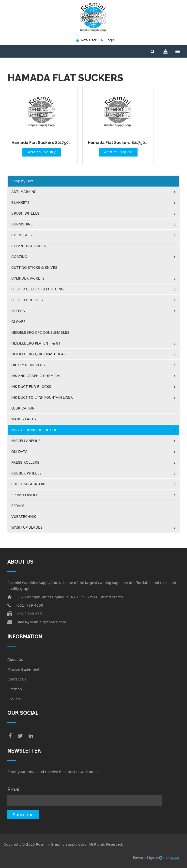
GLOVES (18, 322)
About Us (15, 660)
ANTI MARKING (24, 192)
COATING (19, 257)
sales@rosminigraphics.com (42, 622)
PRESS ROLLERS (25, 462)
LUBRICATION (23, 408)
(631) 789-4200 (30, 605)
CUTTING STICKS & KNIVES (34, 268)
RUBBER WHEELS (26, 473)
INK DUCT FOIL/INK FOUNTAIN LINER (42, 397)
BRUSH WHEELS (25, 213)
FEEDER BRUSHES (27, 300)
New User (86, 40)
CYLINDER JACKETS (28, 278)
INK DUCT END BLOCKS (31, 387)
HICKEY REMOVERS (28, 365)
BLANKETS (20, 203)
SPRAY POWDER (25, 495)
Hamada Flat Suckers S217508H (119, 143)
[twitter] (20, 736)
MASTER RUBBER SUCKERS (35, 430)
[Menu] (178, 51)
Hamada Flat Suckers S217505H (43, 143)
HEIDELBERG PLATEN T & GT (36, 343)
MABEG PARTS (24, 419)
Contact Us (17, 679)
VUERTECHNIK (24, 517)
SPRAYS (18, 506)
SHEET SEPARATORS (29, 484)
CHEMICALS (22, 235)
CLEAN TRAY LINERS (29, 246)
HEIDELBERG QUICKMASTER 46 (39, 354)
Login (108, 40)
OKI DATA (19, 452)
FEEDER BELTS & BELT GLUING (38, 289)
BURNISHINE (22, 224)
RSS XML (15, 699)
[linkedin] (31, 736)
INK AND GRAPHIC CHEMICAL (36, 376)
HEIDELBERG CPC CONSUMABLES (40, 332)
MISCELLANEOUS (26, 441)
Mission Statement (23, 669)
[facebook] (10, 736)
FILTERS (18, 311)
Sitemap (15, 689)
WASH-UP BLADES (27, 527)
